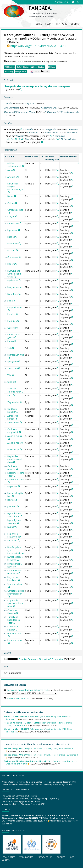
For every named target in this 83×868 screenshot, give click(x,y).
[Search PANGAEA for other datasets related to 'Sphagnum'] (19, 361)
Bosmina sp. (13, 450)
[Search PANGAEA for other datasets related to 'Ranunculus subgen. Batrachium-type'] (9, 192)
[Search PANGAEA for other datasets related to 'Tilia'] (13, 375)
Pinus (10, 301)
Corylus (11, 217)
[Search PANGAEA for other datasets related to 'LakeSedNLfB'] (22, 139)
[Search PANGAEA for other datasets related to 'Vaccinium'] (19, 540)
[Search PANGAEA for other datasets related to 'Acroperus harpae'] (16, 419)
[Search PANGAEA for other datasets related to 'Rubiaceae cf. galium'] (15, 337)
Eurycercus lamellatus (13, 579)
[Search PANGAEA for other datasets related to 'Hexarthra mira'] (9, 636)
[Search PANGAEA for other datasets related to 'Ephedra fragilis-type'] (13, 496)
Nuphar (11, 527)
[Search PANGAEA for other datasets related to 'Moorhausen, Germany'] (51, 136)
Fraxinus (11, 250)
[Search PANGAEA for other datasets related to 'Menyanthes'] (21, 287)
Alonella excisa (15, 436)
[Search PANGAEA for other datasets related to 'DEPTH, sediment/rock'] (23, 166)
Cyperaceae (13, 223)
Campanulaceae (15, 210)
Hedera (11, 264)
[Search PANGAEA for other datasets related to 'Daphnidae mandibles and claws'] (14, 462)
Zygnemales (13, 402)
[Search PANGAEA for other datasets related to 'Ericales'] (16, 237)
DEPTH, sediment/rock (14, 165)
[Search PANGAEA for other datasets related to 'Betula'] (15, 196)
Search (40, 24)
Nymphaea (13, 294)
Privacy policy (45, 857)
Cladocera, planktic (13, 410)
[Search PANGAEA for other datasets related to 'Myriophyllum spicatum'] (18, 523)
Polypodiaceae (15, 308)
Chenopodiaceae (16, 480)
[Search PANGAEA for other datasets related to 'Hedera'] (16, 264)
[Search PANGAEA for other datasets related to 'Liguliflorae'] (20, 280)
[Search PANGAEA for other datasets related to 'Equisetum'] (19, 230)
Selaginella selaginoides (14, 535)
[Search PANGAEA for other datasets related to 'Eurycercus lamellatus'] (19, 580)
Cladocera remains (12, 468)
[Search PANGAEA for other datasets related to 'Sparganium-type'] (9, 358)
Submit (49, 24)
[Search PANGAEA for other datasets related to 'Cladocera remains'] (17, 469)
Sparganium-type (16, 355)
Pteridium (12, 321)
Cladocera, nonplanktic (13, 431)
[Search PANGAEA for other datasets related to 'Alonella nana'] (22, 443)
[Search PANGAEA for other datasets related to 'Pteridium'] (18, 321)
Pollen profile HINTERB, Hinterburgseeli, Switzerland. (41, 755)
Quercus (12, 328)
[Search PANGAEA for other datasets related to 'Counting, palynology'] (72, 173)
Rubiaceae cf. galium (14, 336)
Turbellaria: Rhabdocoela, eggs (14, 620)
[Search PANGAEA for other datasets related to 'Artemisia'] (18, 177)
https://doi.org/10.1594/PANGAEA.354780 (39, 46)
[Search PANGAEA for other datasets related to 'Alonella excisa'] (9, 439)
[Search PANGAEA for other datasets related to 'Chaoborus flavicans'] (17, 613)
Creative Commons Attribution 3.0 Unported (41, 659)
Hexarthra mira (15, 634)
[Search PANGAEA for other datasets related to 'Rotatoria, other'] (9, 643)
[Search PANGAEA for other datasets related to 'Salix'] (13, 348)
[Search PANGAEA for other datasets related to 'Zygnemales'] (21, 402)
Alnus (10, 170)
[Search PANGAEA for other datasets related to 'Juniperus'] (18, 507)
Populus (11, 314)
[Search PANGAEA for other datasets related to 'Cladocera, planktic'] (16, 412)
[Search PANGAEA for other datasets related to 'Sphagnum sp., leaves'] (15, 567)
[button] (40, 71)
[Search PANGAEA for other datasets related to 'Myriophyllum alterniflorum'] (22, 516)
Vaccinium (12, 541)
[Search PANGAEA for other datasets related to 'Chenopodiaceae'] (9, 482)
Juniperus (12, 507)
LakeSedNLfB (13, 139)
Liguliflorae (13, 280)
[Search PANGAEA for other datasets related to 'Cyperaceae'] (21, 223)
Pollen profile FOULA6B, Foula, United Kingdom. (39, 749)
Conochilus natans (13, 628)
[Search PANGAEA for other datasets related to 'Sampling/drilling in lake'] (58, 139)
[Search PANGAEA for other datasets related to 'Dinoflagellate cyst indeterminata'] (23, 553)
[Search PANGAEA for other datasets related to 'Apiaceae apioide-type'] (21, 392)
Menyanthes (13, 287)
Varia (10, 396)
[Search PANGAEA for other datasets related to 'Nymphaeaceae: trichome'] (18, 560)
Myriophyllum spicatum (14, 522)
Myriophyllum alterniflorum (14, 515)
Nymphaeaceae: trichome (15, 558)
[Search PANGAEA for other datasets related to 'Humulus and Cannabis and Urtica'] (15, 277)
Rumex (11, 341)
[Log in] (78, 2)
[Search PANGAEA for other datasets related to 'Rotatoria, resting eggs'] (14, 476)
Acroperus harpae (13, 417)
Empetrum (12, 486)
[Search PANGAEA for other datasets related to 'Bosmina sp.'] (21, 449)
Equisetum (12, 230)
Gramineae (13, 257)
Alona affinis (13, 423)
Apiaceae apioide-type (14, 390)
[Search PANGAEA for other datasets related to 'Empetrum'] (19, 486)
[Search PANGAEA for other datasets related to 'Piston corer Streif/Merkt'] (42, 142)
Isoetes (11, 500)
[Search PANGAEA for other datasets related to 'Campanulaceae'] (9, 213)
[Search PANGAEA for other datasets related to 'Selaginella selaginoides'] (21, 537)
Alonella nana (14, 443)
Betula (10, 196)
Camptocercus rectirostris (15, 572)
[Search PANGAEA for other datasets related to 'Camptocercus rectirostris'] (20, 573)
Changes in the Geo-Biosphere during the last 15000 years (37, 86)
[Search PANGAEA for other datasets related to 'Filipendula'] (20, 244)
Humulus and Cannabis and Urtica (14, 274)
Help (57, 24)
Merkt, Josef (13, 35)
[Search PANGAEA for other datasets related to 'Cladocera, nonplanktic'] (20, 432)
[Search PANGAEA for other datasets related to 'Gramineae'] (20, 257)
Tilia (9, 375)
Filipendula (13, 244)
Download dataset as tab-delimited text (27, 690)
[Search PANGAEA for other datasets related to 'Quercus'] (17, 328)
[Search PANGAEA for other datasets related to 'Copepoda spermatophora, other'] (14, 606)
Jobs (72, 857)
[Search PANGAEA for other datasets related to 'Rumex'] (15, 341)
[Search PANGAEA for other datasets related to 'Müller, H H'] (58, 170)
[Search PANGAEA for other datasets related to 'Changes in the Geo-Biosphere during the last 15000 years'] (20, 89)
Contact (75, 24)
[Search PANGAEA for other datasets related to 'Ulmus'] (15, 382)
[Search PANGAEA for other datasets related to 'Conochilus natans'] (15, 630)
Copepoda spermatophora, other (15, 603)
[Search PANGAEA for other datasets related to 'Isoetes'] (16, 500)
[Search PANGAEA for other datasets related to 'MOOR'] (22, 129)
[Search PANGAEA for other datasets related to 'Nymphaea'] (20, 294)
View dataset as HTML (18, 698)
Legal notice (8, 857)
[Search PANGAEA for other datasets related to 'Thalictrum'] (19, 368)
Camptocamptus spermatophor (16, 592)
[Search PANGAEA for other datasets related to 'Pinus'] (14, 301)
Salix (10, 348)
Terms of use (26, 857)
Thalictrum (13, 368)
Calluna (11, 203)
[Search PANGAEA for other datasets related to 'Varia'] (14, 395)
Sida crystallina (15, 584)
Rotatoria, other (15, 640)
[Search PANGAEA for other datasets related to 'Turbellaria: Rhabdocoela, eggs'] (14, 623)
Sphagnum (13, 362)
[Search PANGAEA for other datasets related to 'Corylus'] (16, 216)
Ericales (11, 237)
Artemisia (12, 177)
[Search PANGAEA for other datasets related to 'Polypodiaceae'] (9, 310)
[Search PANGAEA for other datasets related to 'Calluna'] (16, 203)
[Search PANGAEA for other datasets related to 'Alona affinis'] (21, 422)
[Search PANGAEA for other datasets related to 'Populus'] (17, 314)
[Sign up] (73, 2)
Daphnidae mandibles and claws (15, 459)
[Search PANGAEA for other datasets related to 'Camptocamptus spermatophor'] (9, 597)
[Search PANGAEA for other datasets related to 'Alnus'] (14, 170)
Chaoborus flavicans (13, 612)
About (65, 24)
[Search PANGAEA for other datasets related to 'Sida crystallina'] (9, 587)
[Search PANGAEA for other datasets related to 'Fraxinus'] (17, 250)
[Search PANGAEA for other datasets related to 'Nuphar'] (16, 527)
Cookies (61, 857)
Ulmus (10, 382)
